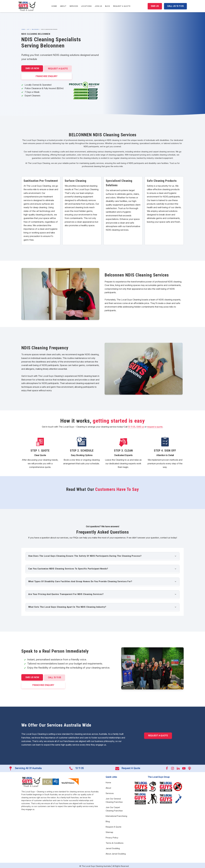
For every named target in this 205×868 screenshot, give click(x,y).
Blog (108, 6)
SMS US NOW (32, 68)
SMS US (155, 6)
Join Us (98, 6)
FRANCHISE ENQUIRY (47, 76)
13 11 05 (132, 427)
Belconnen (35, 29)
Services (74, 6)
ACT (28, 29)
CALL (55, 677)
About (63, 6)
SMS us (140, 427)
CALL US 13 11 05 (175, 6)
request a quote (155, 427)
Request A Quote (122, 6)
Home (54, 6)
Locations (86, 6)
